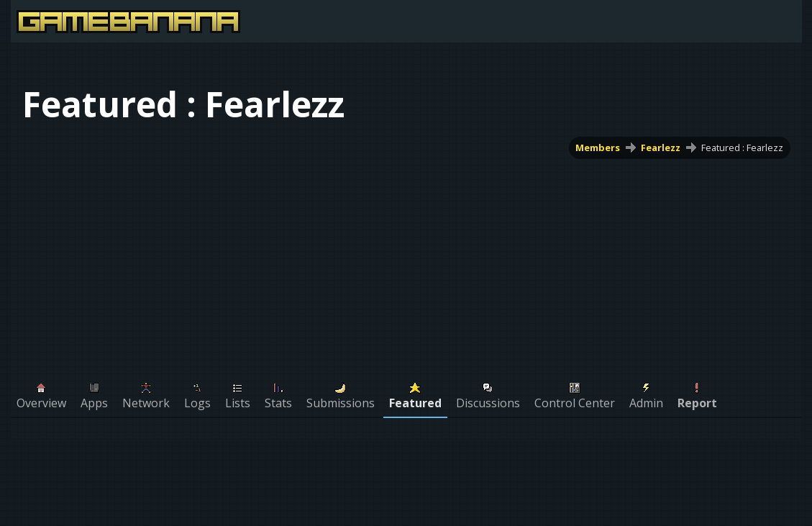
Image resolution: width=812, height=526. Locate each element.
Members (598, 148)
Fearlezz (661, 148)
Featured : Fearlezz (742, 148)
